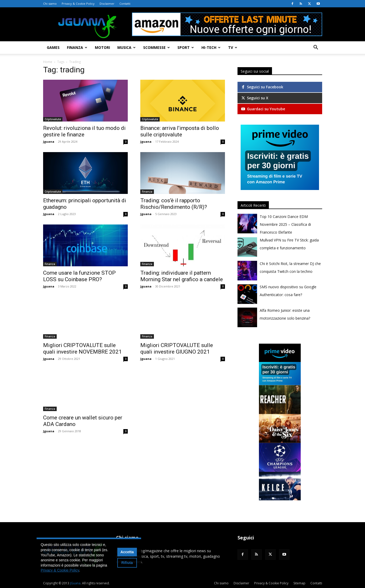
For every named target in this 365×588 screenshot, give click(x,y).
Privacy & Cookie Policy (78, 4)
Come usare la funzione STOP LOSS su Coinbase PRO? (79, 276)
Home (48, 62)
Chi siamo (50, 4)
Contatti (125, 4)
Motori (102, 47)
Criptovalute (53, 119)
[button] (316, 48)
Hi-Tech (211, 47)
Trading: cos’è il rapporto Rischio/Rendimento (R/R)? (174, 204)
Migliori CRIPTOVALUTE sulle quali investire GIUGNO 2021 (177, 348)
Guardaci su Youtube (263, 109)
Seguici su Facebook (262, 87)
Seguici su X (254, 98)
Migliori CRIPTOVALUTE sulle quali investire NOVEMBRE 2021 (82, 348)
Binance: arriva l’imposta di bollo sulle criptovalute (180, 131)
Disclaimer (107, 4)
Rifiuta (127, 563)
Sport (186, 47)
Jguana (49, 142)
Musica (126, 47)
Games (53, 47)
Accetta (127, 552)
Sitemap (299, 583)
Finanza (77, 47)
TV (233, 47)
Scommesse (157, 47)
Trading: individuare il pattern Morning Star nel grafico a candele (182, 276)
